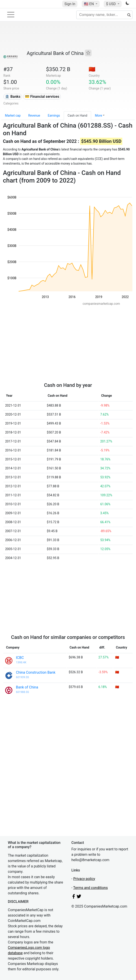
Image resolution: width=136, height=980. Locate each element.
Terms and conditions (90, 888)
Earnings (54, 115)
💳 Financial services (42, 97)
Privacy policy (84, 879)
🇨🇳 (92, 69)
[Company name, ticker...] (104, 15)
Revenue (34, 115)
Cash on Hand (77, 115)
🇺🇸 (89, 4)
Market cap (13, 115)
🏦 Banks (13, 97)
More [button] (99, 115)
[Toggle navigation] (11, 15)
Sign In (70, 4)
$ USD (111, 4)
